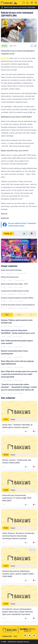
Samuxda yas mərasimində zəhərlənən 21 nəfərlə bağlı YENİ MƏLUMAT (17, 498)
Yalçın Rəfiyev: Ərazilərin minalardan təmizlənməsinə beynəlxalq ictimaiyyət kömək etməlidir (18, 536)
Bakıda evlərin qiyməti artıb (10, 277)
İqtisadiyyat (10, 273)
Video (10, 301)
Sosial (5, 46)
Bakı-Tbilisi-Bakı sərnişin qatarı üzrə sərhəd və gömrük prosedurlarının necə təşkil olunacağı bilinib (19, 374)
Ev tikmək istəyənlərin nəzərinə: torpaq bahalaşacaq (18, 305)
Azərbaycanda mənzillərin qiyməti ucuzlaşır (15, 291)
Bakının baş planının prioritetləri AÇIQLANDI (18, 7)
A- (32, 46)
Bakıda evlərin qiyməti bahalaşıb (11, 270)
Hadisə (10, 393)
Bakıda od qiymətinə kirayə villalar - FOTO (14, 284)
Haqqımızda (7, 636)
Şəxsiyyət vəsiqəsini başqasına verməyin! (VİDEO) (17, 298)
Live (15, 636)
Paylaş (8, 234)
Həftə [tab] (19, 315)
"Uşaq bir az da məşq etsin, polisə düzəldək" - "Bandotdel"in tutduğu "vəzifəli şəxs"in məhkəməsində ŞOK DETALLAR (19, 387)
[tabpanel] (19, 357)
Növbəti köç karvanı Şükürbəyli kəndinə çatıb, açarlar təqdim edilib (18, 574)
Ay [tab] (31, 315)
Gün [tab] (7, 315)
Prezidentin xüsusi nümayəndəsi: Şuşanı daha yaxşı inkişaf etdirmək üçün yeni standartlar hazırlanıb (18, 612)
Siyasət (10, 367)
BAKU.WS (5, 58)
